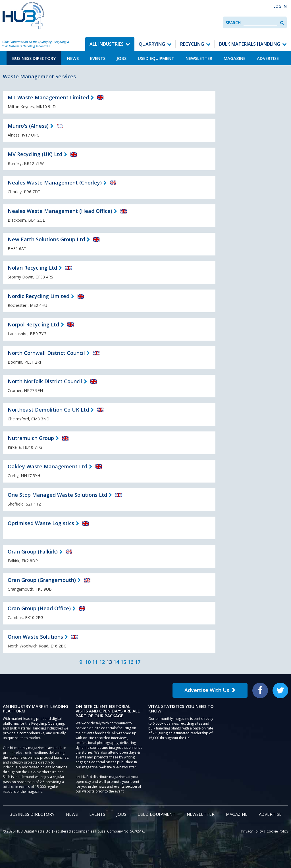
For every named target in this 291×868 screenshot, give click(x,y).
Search (233, 23)
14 (116, 662)
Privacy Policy (252, 831)
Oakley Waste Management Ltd (47, 466)
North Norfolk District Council (45, 381)
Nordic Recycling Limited (39, 296)
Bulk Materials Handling (250, 44)
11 (95, 662)
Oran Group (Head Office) (39, 608)
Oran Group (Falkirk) (33, 552)
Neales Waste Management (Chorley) (55, 183)
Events (98, 58)
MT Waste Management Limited (48, 97)
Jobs (122, 58)
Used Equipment (156, 58)
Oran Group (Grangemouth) (42, 580)
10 (88, 662)
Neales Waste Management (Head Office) (60, 211)
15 (123, 662)
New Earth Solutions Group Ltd (46, 239)
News (73, 58)
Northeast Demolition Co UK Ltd (48, 410)
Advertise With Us (210, 690)
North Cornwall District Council (46, 353)
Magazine (235, 58)
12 (102, 662)
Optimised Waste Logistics (41, 523)
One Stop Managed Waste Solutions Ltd (57, 495)
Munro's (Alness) (28, 126)
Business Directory (34, 58)
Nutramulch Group (31, 438)
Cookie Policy (277, 831)
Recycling (192, 44)
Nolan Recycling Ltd (32, 268)
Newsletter (199, 58)
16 (130, 662)
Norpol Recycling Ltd (33, 324)
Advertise (268, 58)
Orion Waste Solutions (35, 637)
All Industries (107, 44)
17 (138, 662)
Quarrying (152, 44)
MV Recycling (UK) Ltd (35, 154)
